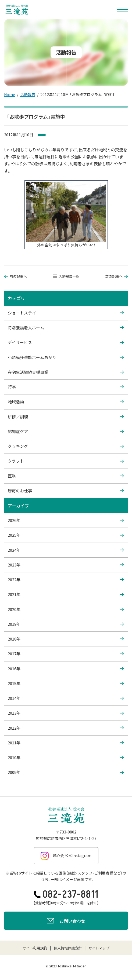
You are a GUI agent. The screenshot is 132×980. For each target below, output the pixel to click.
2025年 (66, 535)
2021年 (66, 594)
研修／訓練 (66, 417)
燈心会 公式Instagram (66, 856)
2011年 (66, 743)
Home (10, 94)
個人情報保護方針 (68, 948)
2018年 (66, 639)
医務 (66, 476)
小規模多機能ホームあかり (66, 357)
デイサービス (66, 342)
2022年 (66, 580)
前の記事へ (15, 276)
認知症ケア (66, 432)
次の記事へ (117, 276)
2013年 (66, 713)
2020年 (66, 609)
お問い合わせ (66, 922)
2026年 (66, 520)
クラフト (66, 461)
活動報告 (28, 94)
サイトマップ (99, 948)
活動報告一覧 (66, 276)
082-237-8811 (66, 895)
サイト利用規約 (35, 948)
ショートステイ (66, 313)
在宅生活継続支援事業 (66, 372)
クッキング (66, 446)
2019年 (66, 624)
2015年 (66, 683)
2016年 (66, 669)
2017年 (66, 654)
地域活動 (66, 402)
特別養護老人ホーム (66, 328)
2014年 (66, 698)
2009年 (66, 772)
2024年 (66, 550)
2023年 (66, 565)
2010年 (66, 758)
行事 (66, 387)
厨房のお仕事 (66, 491)
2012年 (66, 728)
